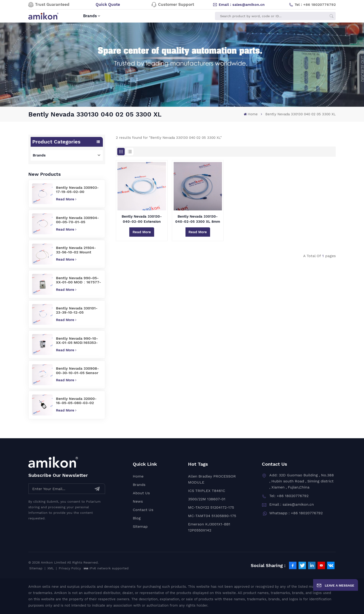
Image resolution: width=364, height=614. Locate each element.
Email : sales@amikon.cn (239, 5)
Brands (90, 16)
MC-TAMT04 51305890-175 (212, 516)
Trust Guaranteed (49, 5)
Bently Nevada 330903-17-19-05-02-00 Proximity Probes (77, 190)
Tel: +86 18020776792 (289, 496)
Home (251, 114)
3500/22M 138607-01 (207, 499)
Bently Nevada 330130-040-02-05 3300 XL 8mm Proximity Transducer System (198, 219)
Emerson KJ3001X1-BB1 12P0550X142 (209, 527)
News (138, 501)
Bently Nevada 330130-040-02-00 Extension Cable (142, 219)
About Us (141, 493)
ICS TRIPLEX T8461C (207, 491)
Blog (137, 518)
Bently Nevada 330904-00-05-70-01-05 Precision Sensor (77, 220)
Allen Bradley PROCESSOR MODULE (212, 479)
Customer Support (173, 5)
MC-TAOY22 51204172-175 (211, 507)
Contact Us (143, 510)
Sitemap (140, 526)
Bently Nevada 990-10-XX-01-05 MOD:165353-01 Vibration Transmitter (78, 341)
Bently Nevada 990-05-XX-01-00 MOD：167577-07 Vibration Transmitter (78, 280)
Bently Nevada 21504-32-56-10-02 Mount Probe (76, 250)
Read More (66, 199)
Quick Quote (108, 5)
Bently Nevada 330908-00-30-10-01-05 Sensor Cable (77, 371)
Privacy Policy (70, 568)
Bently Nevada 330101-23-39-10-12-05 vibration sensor (77, 310)
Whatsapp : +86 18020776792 (296, 513)
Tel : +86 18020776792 (312, 5)
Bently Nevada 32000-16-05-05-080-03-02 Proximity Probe (76, 401)
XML (51, 568)
